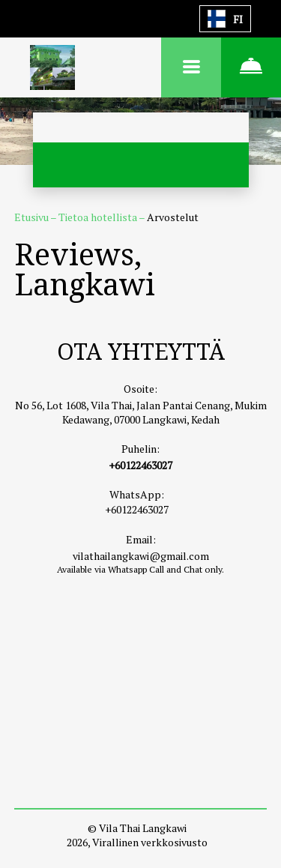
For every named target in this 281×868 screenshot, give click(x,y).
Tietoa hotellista (99, 217)
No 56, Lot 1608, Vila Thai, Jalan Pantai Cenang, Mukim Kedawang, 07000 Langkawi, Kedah (141, 412)
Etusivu (32, 217)
